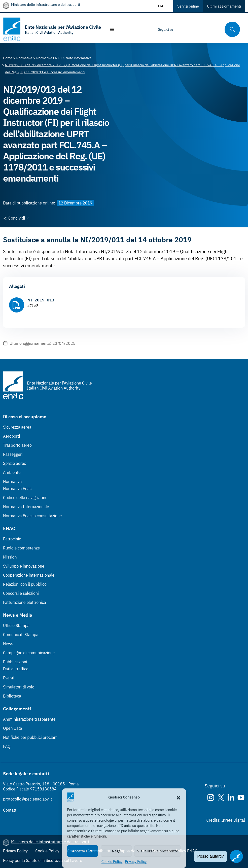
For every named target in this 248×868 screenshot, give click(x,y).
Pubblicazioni (15, 662)
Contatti (10, 810)
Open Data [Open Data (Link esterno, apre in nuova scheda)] (13, 728)
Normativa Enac (17, 489)
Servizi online (188, 6)
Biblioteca (12, 696)
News (8, 644)
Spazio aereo (15, 463)
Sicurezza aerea (17, 427)
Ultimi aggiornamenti (224, 6)
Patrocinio (12, 539)
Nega (116, 851)
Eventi (9, 678)
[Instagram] (181, 29)
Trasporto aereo (17, 445)
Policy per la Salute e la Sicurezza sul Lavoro (43, 860)
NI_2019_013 (41, 300)
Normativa (12, 481)
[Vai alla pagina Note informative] (79, 58)
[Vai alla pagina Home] (8, 58)
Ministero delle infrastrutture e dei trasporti (46, 4)
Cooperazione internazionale (29, 575)
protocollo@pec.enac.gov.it (28, 799)
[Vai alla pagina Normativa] (24, 58)
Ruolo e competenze (21, 548)
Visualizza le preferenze (158, 851)
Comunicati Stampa (21, 635)
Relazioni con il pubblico (25, 584)
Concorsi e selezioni (21, 593)
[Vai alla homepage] (52, 29)
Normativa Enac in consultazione (32, 516)
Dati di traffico (16, 669)
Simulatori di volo (19, 687)
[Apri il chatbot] (236, 856)
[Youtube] (211, 29)
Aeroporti (12, 436)
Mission (10, 557)
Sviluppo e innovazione (24, 566)
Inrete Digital (233, 820)
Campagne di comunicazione (29, 653)
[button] (179, 797)
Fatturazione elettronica (25, 602)
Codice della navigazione (25, 498)
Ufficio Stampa (16, 626)
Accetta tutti (83, 851)
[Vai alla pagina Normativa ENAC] (49, 58)
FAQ (7, 746)
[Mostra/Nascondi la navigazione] (112, 29)
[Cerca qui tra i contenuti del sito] (231, 29)
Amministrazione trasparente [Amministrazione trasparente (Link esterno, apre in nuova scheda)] (29, 719)
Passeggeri (13, 454)
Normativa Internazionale (26, 507)
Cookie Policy (112, 862)
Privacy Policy (136, 862)
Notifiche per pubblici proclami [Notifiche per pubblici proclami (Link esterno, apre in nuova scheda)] (31, 737)
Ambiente (12, 472)
